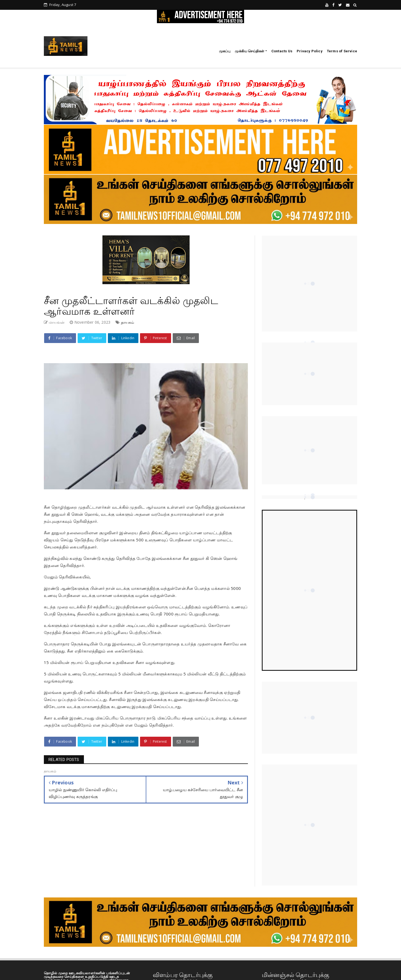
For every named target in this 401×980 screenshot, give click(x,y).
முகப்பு (225, 51)
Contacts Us (282, 51)
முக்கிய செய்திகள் (250, 51)
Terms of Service (342, 51)
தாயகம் (128, 322)
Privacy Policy (310, 51)
